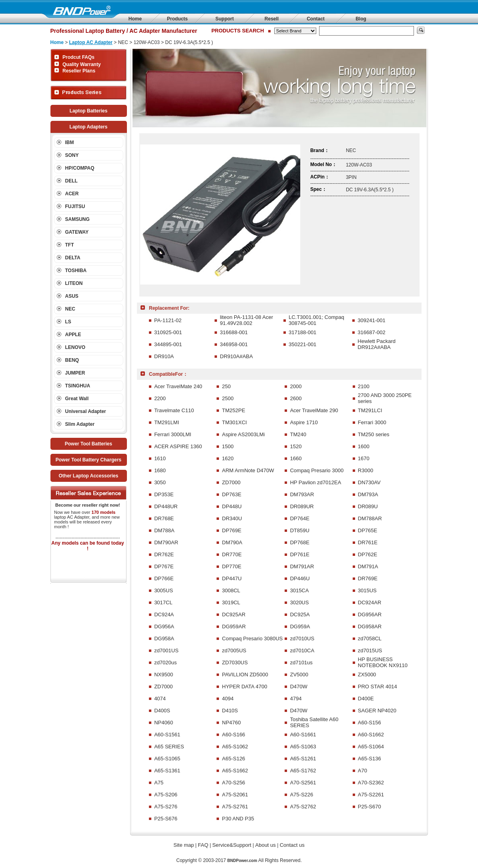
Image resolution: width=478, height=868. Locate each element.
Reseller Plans (79, 71)
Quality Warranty (82, 64)
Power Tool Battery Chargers (88, 460)
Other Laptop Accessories (89, 476)
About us (266, 845)
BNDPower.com (242, 861)
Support (225, 19)
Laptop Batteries (89, 111)
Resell (272, 19)
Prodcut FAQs (78, 57)
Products (177, 19)
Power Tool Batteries (88, 444)
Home (135, 19)
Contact (316, 19)
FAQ (203, 845)
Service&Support (232, 845)
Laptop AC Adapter (91, 42)
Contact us (292, 845)
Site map (184, 845)
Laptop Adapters (89, 127)
